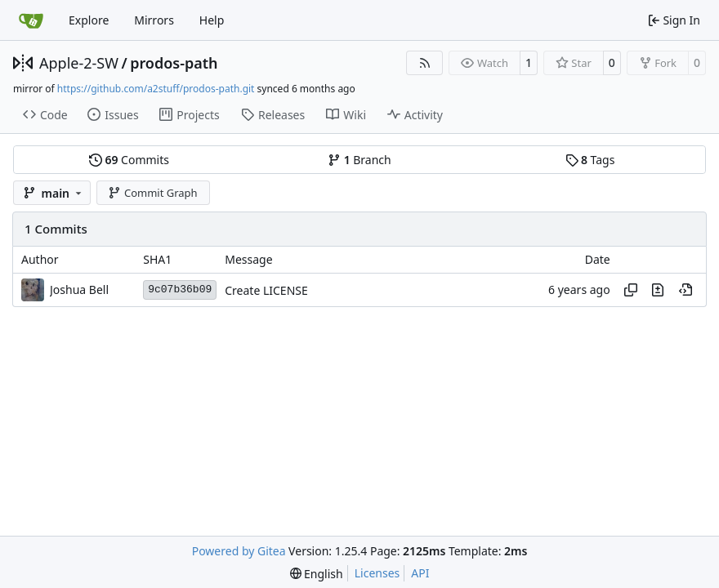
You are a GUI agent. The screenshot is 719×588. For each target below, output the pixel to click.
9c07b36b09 (180, 290)
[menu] (317, 574)
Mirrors (154, 20)
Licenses (377, 573)
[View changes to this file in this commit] (658, 290)
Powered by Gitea (239, 551)
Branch (359, 160)
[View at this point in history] (686, 290)
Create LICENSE (266, 290)
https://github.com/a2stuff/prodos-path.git (156, 89)
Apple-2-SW (79, 63)
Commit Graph (152, 193)
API (420, 573)
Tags (590, 160)
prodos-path (174, 63)
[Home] (31, 20)
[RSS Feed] (425, 63)
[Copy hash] (631, 290)
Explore (89, 20)
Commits (129, 160)
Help (212, 20)
